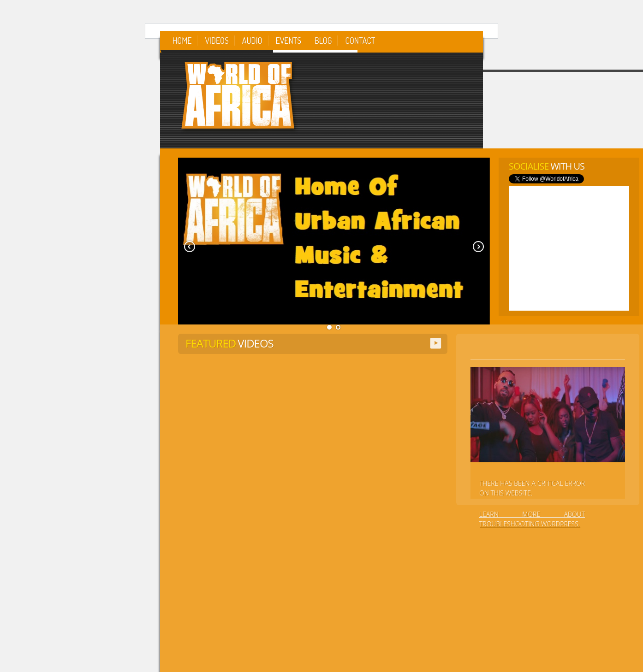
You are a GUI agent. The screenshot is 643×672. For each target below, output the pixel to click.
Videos (217, 41)
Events (289, 41)
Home (182, 41)
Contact (360, 41)
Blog (323, 41)
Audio (252, 41)
